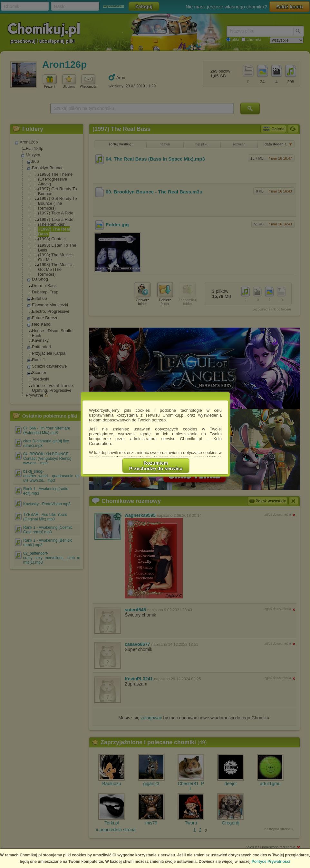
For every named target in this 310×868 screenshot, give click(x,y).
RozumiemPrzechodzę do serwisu (156, 466)
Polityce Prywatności (271, 862)
